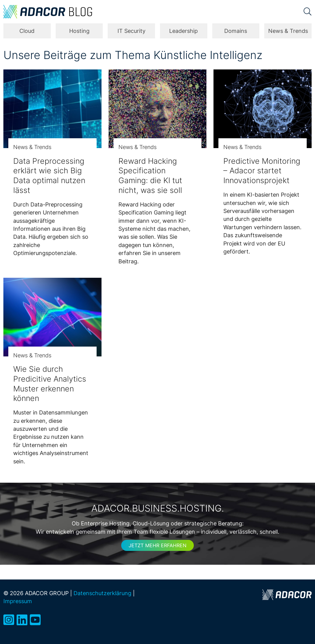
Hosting (79, 31)
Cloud (27, 31)
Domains (236, 31)
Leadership (183, 31)
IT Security (132, 31)
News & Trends (288, 31)
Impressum (18, 601)
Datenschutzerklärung (102, 593)
